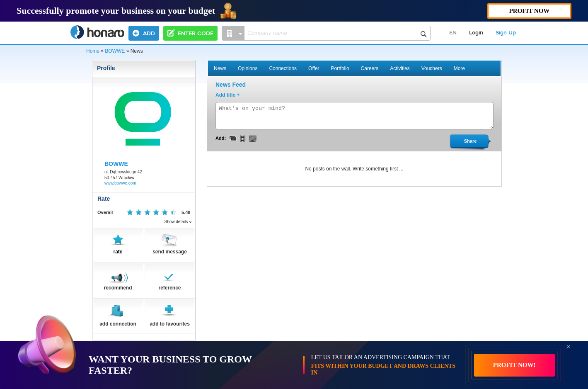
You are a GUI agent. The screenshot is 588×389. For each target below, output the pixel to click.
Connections (283, 68)
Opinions (248, 68)
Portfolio (340, 68)
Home (93, 51)
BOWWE (115, 51)
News (220, 68)
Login (476, 33)
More (459, 68)
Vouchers (432, 68)
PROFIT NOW (530, 11)
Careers (370, 68)
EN (453, 33)
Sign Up (506, 33)
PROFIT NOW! (514, 365)
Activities (400, 68)
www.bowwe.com (120, 183)
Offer (314, 68)
